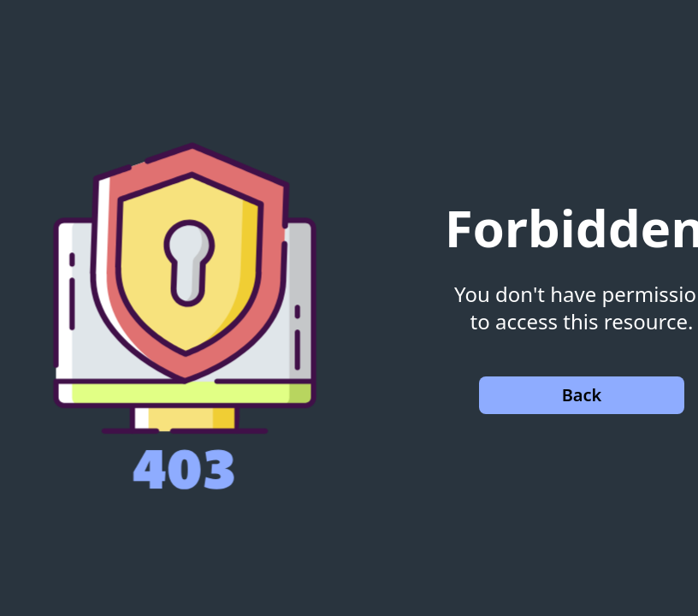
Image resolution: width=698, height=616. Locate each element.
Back (582, 395)
